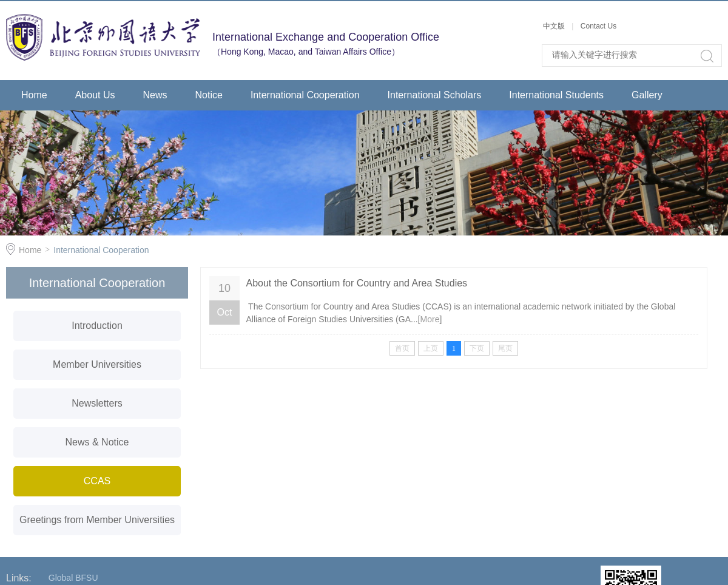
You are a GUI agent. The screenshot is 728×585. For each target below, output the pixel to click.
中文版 (555, 26)
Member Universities (97, 364)
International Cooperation (305, 95)
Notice (209, 95)
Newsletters (97, 403)
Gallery (647, 95)
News (155, 95)
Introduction (97, 326)
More (430, 319)
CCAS (97, 481)
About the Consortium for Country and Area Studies (356, 283)
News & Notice (97, 442)
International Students (556, 95)
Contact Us (598, 26)
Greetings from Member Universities (97, 520)
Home (34, 95)
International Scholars (435, 95)
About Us (95, 95)
